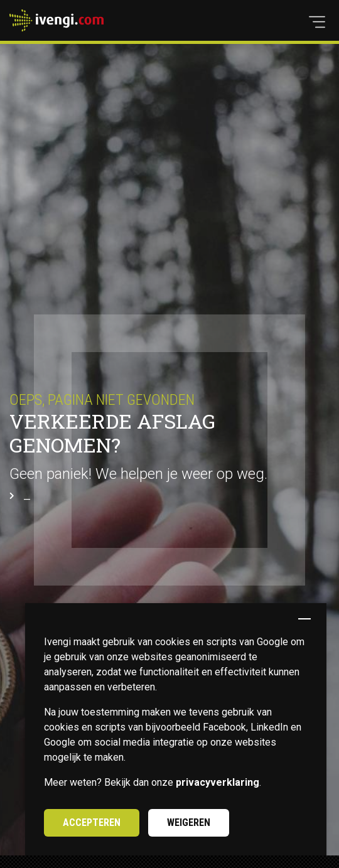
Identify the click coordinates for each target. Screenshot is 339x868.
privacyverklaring (218, 782)
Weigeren (189, 822)
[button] (317, 22)
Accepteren (92, 822)
